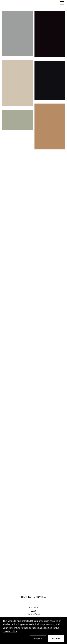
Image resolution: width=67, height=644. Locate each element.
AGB (33, 611)
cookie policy (10, 631)
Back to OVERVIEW (34, 597)
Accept (56, 638)
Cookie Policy (33, 614)
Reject (38, 638)
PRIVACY (34, 607)
